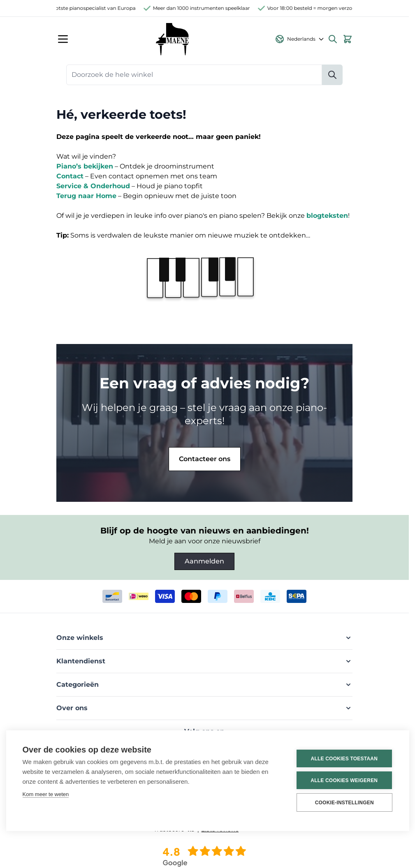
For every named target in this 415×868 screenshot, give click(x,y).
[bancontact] (112, 596)
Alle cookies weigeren (343, 780)
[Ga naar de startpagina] (172, 39)
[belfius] (244, 596)
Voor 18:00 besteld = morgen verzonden (321, 8)
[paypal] (218, 596)
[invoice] (297, 596)
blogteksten (327, 216)
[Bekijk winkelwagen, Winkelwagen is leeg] (348, 39)
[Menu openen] (63, 39)
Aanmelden (204, 561)
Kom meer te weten (46, 794)
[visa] (165, 596)
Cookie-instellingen (343, 803)
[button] (204, 638)
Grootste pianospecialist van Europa (96, 8)
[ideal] (139, 596)
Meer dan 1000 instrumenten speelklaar (206, 8)
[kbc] (270, 596)
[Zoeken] (332, 75)
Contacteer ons (205, 459)
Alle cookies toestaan (343, 759)
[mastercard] (191, 596)
